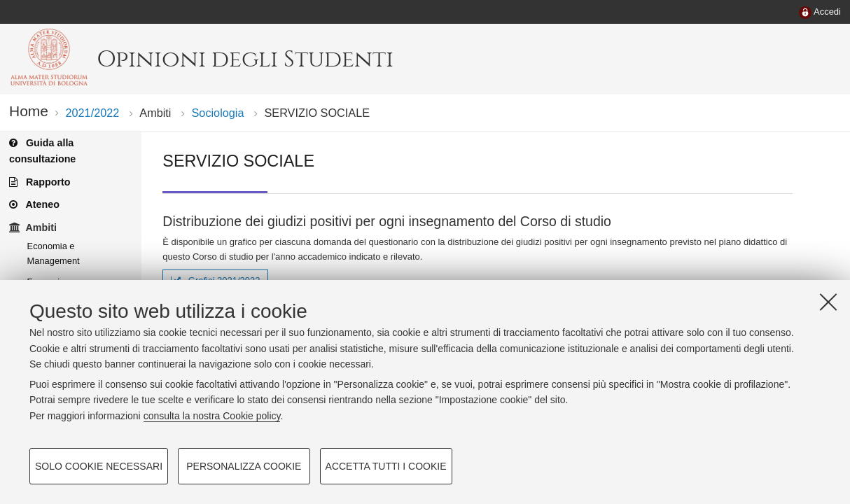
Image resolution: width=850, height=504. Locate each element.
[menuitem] (820, 13)
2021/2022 (92, 113)
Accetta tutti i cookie (386, 466)
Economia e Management (54, 253)
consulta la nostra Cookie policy (212, 416)
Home (29, 111)
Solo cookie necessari (99, 466)
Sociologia (218, 113)
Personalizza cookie (244, 466)
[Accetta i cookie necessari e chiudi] (828, 302)
